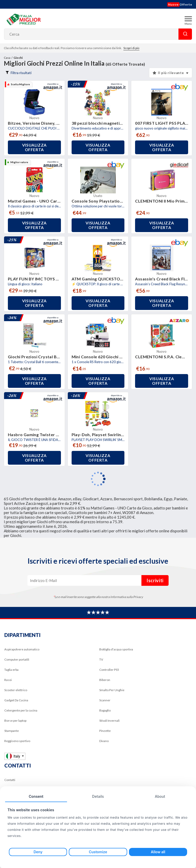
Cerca (185, 34)
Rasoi (8, 680)
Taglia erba (11, 670)
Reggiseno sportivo (17, 741)
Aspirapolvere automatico (22, 649)
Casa (7, 58)
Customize (98, 852)
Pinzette (105, 731)
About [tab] (160, 796)
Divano (104, 741)
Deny (38, 852)
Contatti (10, 780)
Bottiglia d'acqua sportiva (116, 649)
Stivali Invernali (109, 721)
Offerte (180, 4)
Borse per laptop (15, 721)
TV (101, 659)
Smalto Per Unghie (112, 690)
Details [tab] (98, 796)
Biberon (105, 680)
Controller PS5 (109, 670)
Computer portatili (17, 659)
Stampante (12, 731)
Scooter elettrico (16, 690)
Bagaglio (105, 710)
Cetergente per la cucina (21, 710)
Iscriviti (155, 580)
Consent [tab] (36, 796)
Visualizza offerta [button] (35, 147)
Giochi (18, 58)
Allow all (158, 852)
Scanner (105, 700)
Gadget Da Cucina (16, 700)
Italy (13, 756)
